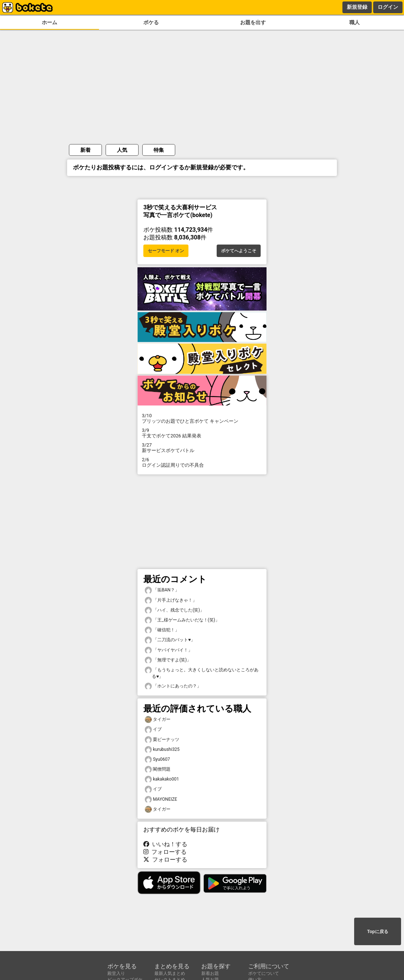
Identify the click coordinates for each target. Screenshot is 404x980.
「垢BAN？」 (162, 590)
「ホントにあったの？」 (173, 686)
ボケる (151, 23)
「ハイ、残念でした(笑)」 (175, 610)
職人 (355, 23)
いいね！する (165, 844)
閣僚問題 (158, 769)
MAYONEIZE (161, 799)
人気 (122, 150)
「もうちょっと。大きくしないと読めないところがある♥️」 (202, 673)
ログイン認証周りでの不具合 (202, 462)
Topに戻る (377, 932)
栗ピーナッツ (162, 740)
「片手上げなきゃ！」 (171, 600)
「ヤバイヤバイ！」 (169, 650)
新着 (85, 150)
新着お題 (210, 973)
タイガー (158, 720)
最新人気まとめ (170, 973)
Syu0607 (157, 759)
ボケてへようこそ (239, 251)
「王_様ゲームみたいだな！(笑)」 (182, 620)
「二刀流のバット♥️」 (170, 640)
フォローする (165, 852)
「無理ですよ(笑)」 (168, 660)
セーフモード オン (166, 251)
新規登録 (357, 7)
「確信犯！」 (162, 630)
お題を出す (253, 23)
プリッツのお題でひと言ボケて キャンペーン (202, 418)
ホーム (49, 23)
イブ (153, 729)
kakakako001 (162, 779)
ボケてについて (264, 973)
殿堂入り (116, 973)
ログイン (388, 7)
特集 (159, 150)
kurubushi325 (162, 750)
